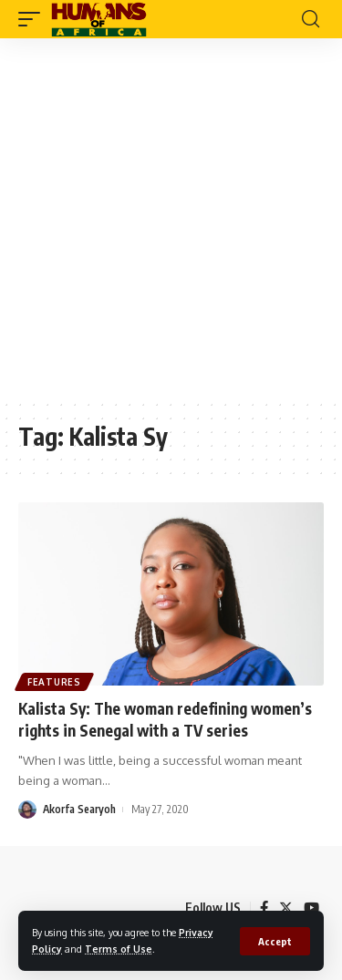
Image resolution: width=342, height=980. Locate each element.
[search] (311, 19)
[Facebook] (264, 908)
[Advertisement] (171, 218)
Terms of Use (119, 949)
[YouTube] (311, 908)
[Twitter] (286, 908)
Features (54, 682)
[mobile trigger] (34, 19)
